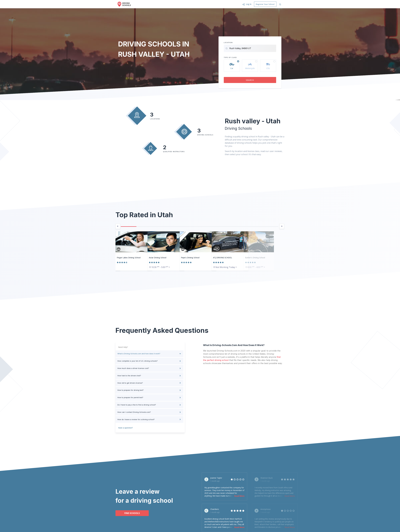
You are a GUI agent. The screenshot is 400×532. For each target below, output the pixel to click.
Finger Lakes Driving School (129, 258)
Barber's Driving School (255, 258)
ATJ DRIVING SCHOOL (223, 258)
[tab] (149, 354)
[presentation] (118, 226)
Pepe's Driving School (190, 258)
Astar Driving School (158, 258)
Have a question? (125, 426)
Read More (239, 494)
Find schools (130, 511)
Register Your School (265, 4)
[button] (247, 4)
